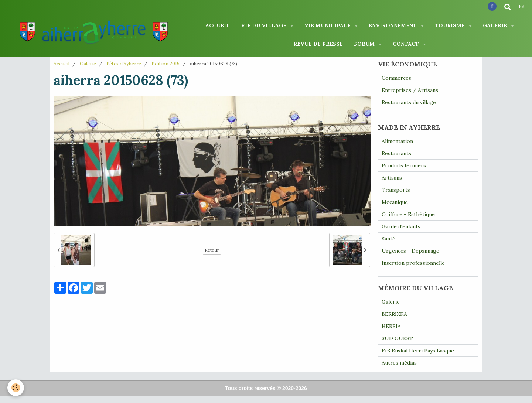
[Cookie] (16, 388)
